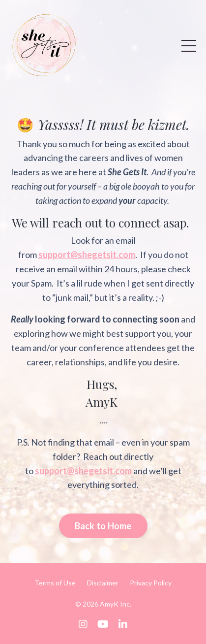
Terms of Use (55, 583)
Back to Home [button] (103, 526)
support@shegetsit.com (87, 255)
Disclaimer (103, 583)
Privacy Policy (151, 583)
